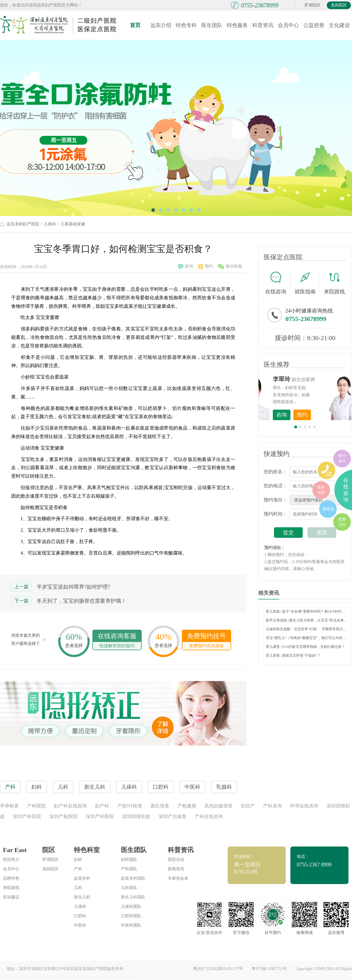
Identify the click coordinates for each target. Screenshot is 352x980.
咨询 (185, 266)
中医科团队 (131, 925)
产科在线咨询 (209, 816)
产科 (78, 869)
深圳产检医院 (63, 816)
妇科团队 (129, 860)
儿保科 (50, 224)
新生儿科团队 (133, 897)
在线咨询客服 (117, 641)
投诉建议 (11, 897)
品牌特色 (11, 878)
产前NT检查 (130, 806)
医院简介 (11, 860)
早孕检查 (9, 806)
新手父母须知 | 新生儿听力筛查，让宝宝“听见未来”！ (305, 620)
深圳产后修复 (172, 816)
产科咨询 (273, 806)
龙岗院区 (339, 5)
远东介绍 (161, 25)
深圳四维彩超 (136, 816)
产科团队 (129, 869)
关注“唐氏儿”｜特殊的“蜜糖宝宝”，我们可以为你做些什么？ (305, 638)
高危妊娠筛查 (219, 806)
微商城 (328, 509)
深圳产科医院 (27, 816)
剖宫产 (248, 806)
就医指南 (307, 283)
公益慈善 (314, 25)
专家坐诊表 (178, 878)
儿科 (78, 888)
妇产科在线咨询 (70, 806)
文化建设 (339, 25)
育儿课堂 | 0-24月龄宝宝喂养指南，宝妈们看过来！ (304, 647)
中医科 (80, 925)
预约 (206, 266)
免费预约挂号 (207, 641)
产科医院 (36, 806)
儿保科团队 (131, 906)
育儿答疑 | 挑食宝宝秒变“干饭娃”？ (292, 655)
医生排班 (321, 490)
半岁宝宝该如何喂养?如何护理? (73, 587)
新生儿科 (82, 897)
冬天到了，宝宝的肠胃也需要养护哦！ (82, 601)
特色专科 (186, 25)
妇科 (78, 860)
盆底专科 (82, 878)
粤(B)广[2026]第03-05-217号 (218, 969)
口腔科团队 (131, 916)
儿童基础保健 (73, 224)
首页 (135, 25)
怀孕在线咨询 (304, 806)
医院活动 (176, 860)
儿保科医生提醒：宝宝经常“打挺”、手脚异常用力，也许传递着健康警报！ (305, 629)
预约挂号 (342, 458)
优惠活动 (342, 522)
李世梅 (314, 379)
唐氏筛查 (160, 806)
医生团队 (212, 25)
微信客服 (230, 266)
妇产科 (102, 806)
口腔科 (80, 916)
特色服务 (237, 25)
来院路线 (334, 284)
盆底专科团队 (133, 878)
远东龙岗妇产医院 (23, 224)
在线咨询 (278, 283)
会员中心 (288, 25)
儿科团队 (129, 888)
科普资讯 (263, 25)
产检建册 (187, 806)
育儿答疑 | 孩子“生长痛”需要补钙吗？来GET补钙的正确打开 (305, 611)
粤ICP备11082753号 (269, 969)
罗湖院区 (312, 5)
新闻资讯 (176, 869)
